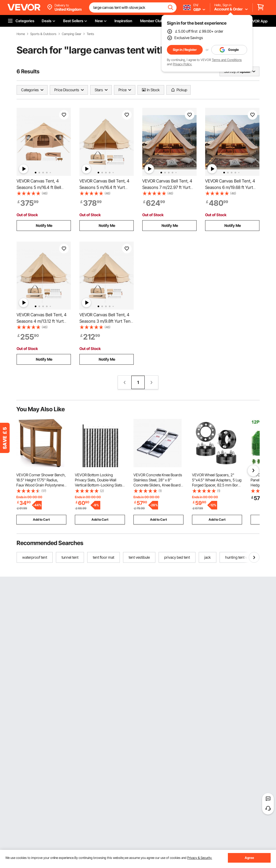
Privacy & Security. (200, 858)
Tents (90, 34)
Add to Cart (41, 519)
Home (21, 34)
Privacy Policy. (182, 64)
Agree (249, 858)
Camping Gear (72, 34)
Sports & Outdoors (43, 34)
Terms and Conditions (227, 60)
